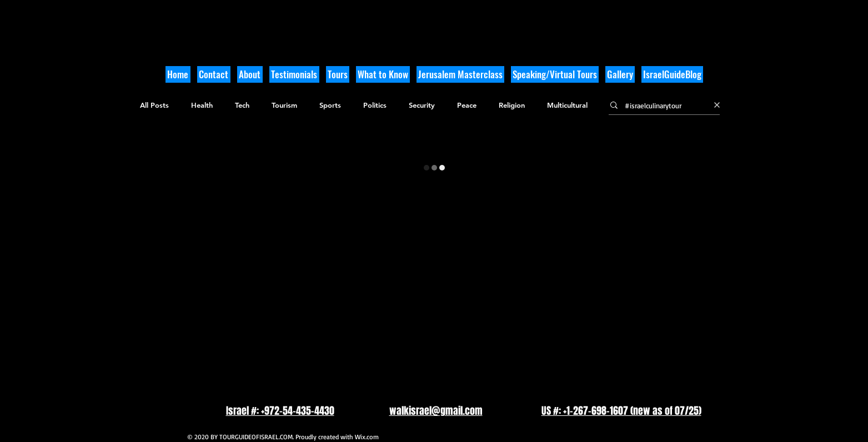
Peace (467, 105)
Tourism (284, 105)
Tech (242, 105)
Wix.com (367, 437)
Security (422, 105)
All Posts (154, 105)
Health (202, 105)
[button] (383, 74)
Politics (375, 105)
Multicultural (567, 105)
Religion (512, 105)
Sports (330, 105)
